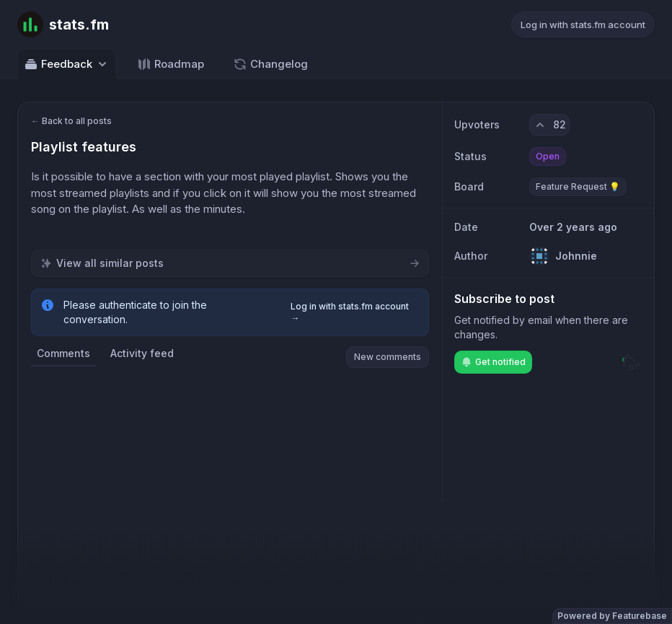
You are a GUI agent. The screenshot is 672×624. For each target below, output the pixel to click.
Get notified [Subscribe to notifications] (493, 362)
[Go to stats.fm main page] (63, 25)
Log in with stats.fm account (583, 25)
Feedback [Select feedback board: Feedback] (67, 64)
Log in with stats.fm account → (350, 312)
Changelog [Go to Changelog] (270, 64)
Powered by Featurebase (612, 616)
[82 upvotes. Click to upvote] (549, 125)
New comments (388, 357)
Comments (63, 353)
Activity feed (142, 353)
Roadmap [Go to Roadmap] (171, 64)
